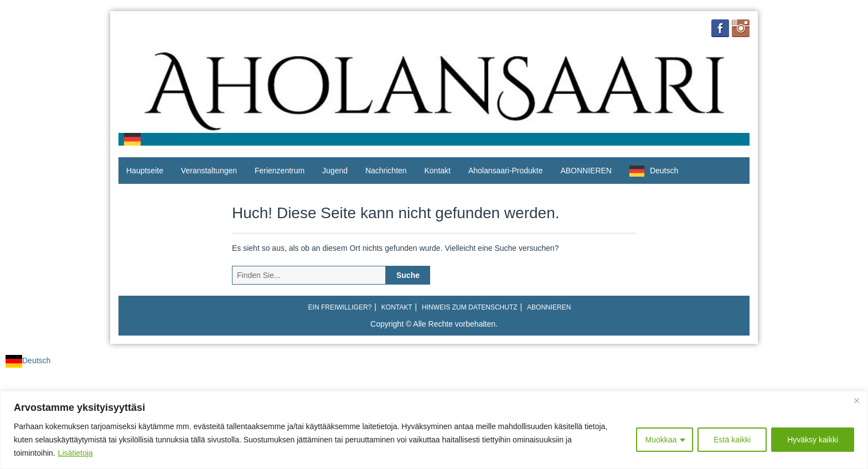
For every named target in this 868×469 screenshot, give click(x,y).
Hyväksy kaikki (813, 440)
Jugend (335, 171)
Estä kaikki (732, 440)
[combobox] (146, 139)
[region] (434, 430)
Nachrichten (386, 171)
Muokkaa (661, 440)
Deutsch (146, 138)
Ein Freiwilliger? (340, 307)
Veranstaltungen (209, 171)
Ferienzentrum (280, 171)
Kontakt (438, 171)
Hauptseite (145, 171)
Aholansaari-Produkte (506, 171)
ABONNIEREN (586, 171)
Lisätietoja (76, 453)
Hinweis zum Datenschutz (469, 307)
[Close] (856, 400)
